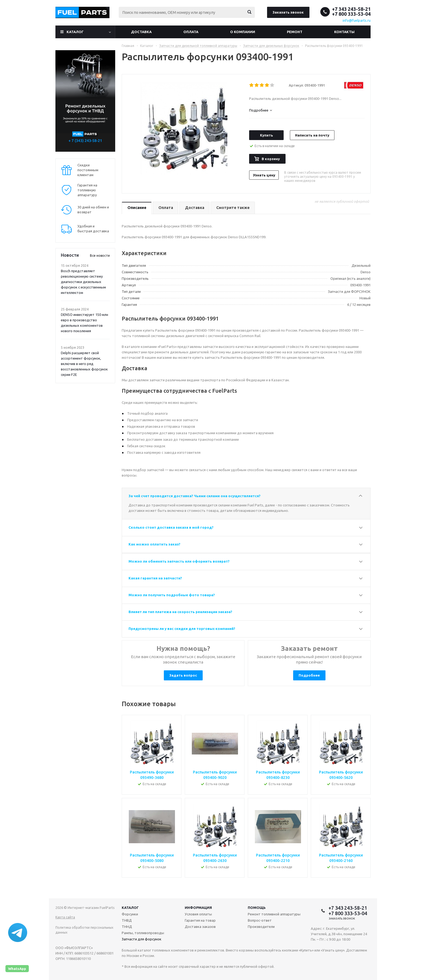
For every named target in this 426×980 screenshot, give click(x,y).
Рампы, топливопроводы (143, 933)
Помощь (257, 908)
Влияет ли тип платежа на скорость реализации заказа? (180, 612)
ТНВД (127, 920)
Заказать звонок (288, 12)
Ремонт (295, 32)
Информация (198, 908)
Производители (261, 927)
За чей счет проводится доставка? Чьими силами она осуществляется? (195, 496)
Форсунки (130, 914)
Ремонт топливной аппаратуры (274, 914)
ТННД (127, 927)
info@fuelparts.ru (357, 20)
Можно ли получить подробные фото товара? (172, 595)
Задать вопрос (183, 675)
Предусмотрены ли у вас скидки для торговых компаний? (182, 629)
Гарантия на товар (200, 920)
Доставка (141, 32)
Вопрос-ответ (260, 920)
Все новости (100, 256)
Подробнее (309, 675)
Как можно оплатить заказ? (154, 544)
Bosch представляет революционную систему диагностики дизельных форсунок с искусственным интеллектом (83, 282)
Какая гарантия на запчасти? (155, 578)
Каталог (75, 32)
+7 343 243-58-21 (351, 9)
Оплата (191, 32)
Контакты (344, 32)
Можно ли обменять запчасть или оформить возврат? (179, 561)
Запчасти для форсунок (142, 939)
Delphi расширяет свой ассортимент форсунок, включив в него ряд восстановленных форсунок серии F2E (84, 364)
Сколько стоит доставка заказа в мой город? (171, 527)
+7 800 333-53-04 (351, 14)
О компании (243, 32)
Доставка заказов (200, 927)
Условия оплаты (198, 914)
